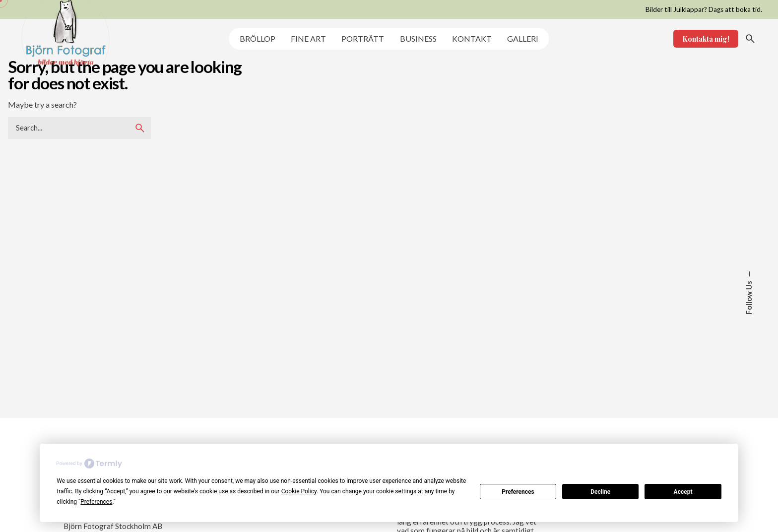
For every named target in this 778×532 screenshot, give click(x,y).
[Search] (750, 39)
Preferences (518, 492)
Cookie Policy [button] (299, 491)
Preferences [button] (96, 502)
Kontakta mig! (706, 39)
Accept (683, 492)
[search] (140, 128)
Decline (600, 492)
